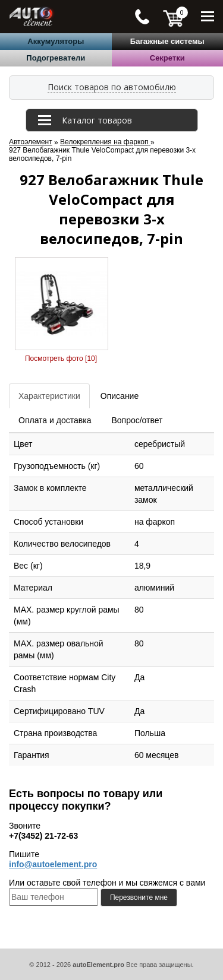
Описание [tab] (120, 396)
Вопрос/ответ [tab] (137, 420)
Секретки (167, 58)
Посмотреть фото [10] (61, 359)
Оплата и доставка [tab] (55, 420)
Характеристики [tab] (49, 396)
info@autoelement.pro (53, 864)
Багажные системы (167, 41)
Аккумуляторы (56, 41)
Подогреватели (56, 58)
